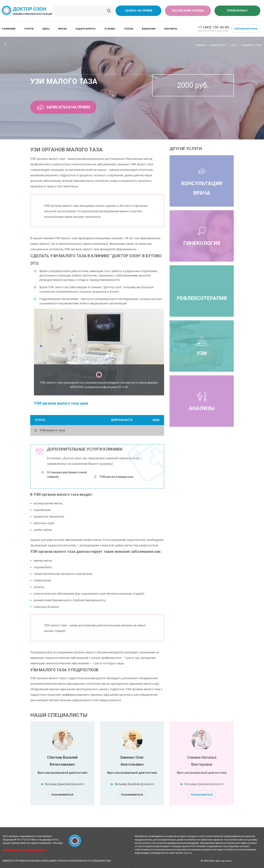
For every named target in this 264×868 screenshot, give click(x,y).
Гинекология (202, 236)
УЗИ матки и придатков (116, 477)
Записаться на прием (63, 107)
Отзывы (110, 29)
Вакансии (149, 29)
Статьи (129, 29)
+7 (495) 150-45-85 (214, 27)
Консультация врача (202, 181)
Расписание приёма (188, 11)
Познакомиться (62, 795)
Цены (46, 29)
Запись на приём (139, 11)
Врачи (62, 29)
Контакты (171, 29)
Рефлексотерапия (202, 298)
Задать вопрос (86, 29)
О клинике (9, 29)
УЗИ (202, 346)
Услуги (29, 29)
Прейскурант (237, 11)
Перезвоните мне (246, 29)
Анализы (202, 401)
